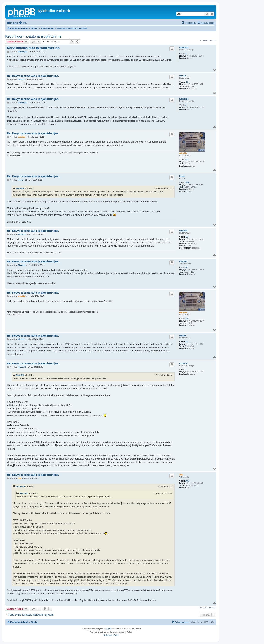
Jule (181, 475)
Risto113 (183, 261)
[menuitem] (23, 23)
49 (186, 268)
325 (187, 159)
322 (187, 237)
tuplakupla (184, 47)
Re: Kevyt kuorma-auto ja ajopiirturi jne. (33, 76)
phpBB (109, 629)
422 (187, 82)
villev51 (183, 76)
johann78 (183, 363)
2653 (187, 481)
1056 (187, 183)
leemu (182, 176)
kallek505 (183, 231)
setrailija (183, 153)
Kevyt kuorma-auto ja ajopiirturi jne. (34, 36)
